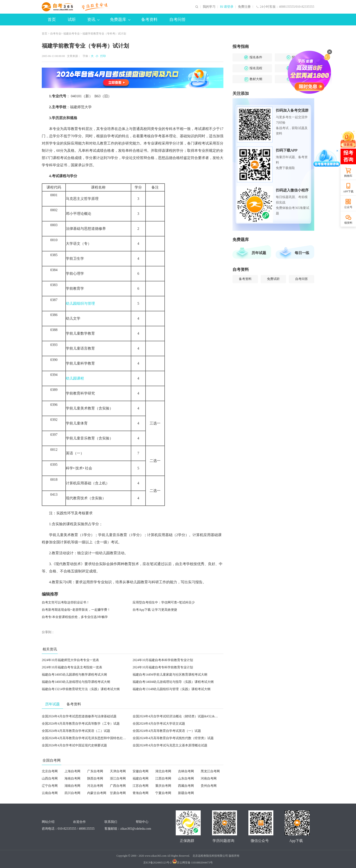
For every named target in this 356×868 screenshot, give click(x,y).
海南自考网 (72, 779)
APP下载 (348, 191)
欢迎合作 (79, 822)
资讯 (93, 20)
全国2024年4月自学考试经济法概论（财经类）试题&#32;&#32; (177, 716)
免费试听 (273, 279)
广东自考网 (95, 771)
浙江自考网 (118, 779)
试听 (72, 20)
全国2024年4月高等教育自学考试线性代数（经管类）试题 (173, 738)
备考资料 (149, 20)
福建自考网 (141, 779)
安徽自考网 (141, 771)
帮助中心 (142, 822)
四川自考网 (72, 793)
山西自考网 (50, 779)
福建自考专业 (72, 34)
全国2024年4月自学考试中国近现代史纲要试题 (74, 745)
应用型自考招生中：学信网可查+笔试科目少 (164, 602)
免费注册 (244, 7)
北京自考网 (50, 771)
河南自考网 (209, 779)
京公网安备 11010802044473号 (193, 863)
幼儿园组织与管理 (80, 303)
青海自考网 (141, 793)
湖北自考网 (163, 771)
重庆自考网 (163, 786)
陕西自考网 (95, 779)
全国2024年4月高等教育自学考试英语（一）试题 (167, 731)
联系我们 (111, 822)
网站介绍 (48, 822)
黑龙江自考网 (210, 771)
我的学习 (209, 7)
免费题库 (120, 20)
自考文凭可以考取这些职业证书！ (66, 602)
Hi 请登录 (227, 7)
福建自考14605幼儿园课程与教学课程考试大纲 (74, 675)
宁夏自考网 (163, 793)
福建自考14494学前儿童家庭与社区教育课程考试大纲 (170, 675)
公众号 (348, 207)
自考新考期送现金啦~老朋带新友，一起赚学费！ (76, 610)
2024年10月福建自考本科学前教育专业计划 (163, 660)
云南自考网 (50, 793)
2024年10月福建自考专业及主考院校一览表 (72, 667)
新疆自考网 (186, 793)
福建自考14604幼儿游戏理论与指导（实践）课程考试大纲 (173, 682)
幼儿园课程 (75, 378)
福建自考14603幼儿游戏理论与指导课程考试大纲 (76, 682)
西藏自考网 (186, 786)
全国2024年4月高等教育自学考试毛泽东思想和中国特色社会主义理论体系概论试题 (100, 738)
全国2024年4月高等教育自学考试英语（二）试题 (76, 731)
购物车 (348, 176)
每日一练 (302, 253)
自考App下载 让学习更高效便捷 (155, 610)
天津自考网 (118, 771)
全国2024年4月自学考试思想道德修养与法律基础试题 (79, 716)
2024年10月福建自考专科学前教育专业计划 (163, 667)
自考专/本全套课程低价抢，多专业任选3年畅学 (75, 617)
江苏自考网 (141, 786)
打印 (102, 56)
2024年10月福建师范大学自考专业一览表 (70, 660)
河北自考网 (95, 786)
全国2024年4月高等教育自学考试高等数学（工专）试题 (81, 724)
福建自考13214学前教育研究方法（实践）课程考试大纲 (81, 689)
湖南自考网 (72, 786)
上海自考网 (72, 771)
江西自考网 (163, 779)
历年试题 (259, 253)
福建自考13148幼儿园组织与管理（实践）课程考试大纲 (172, 689)
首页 (52, 20)
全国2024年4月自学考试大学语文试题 (159, 724)
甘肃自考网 (118, 793)
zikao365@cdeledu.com (136, 829)
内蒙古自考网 (97, 793)
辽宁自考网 (50, 786)
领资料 (348, 223)
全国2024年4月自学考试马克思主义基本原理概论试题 (170, 745)
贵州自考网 (209, 786)
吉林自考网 (186, 771)
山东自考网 (186, 779)
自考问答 (178, 20)
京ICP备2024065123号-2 (157, 863)
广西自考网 (118, 786)
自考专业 (56, 34)
